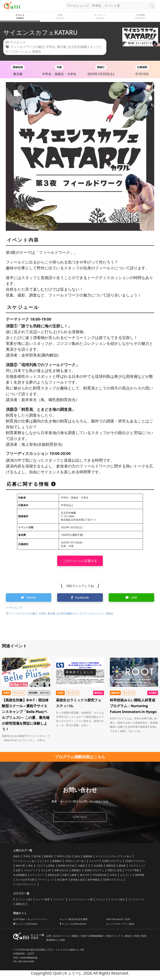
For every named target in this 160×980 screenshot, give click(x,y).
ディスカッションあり (25, 861)
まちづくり (126, 875)
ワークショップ (46, 880)
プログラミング (137, 866)
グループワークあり (121, 856)
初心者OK (62, 880)
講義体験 (88, 856)
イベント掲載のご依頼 (74, 936)
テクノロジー (37, 875)
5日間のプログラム (113, 880)
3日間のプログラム (112, 861)
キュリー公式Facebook (73, 924)
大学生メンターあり (75, 861)
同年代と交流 (64, 856)
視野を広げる (61, 870)
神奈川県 (20, 866)
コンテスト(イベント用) (80, 899)
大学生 (113, 875)
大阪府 (81, 866)
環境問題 (140, 875)
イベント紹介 (26, 899)
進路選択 (49, 856)
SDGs (77, 856)
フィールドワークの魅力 (28, 47)
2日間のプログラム (135, 861)
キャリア (94, 861)
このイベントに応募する (80, 561)
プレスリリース (136, 899)
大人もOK (46, 870)
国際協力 (76, 870)
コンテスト (59, 899)
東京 (31, 866)
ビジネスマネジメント (25, 884)
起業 (18, 870)
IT (89, 866)
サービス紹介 (118, 899)
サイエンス (18, 42)
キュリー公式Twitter (25, 924)
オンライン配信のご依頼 (127, 936)
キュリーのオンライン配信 (120, 924)
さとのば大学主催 (25, 880)
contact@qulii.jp (29, 958)
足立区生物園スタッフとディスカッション (80, 613)
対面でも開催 (70, 875)
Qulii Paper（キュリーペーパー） (31, 919)
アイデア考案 (132, 870)
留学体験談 (94, 880)
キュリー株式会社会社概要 (74, 919)
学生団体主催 (100, 875)
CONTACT (80, 817)
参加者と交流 (78, 880)
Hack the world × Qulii (118, 919)
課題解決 (57, 861)
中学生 (51, 47)
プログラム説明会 (46, 866)
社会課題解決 (20, 875)
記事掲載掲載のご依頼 (100, 936)
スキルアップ (31, 870)
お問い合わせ (54, 936)
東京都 (62, 47)
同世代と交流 (115, 870)
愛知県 (122, 866)
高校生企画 (53, 875)
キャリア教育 (43, 899)
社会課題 (98, 866)
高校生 (37, 51)
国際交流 (111, 866)
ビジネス (44, 861)
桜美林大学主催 (66, 866)
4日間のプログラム (94, 870)
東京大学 (85, 875)
